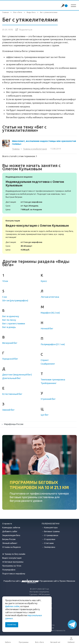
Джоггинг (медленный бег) (17, 375)
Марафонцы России (14, 424)
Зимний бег (8, 410)
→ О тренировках (50, 535)
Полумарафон (9, 570)
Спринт (45, 360)
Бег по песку (9, 320)
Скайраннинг (48, 364)
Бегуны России (9, 539)
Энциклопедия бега (11, 535)
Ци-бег (45, 415)
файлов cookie (12, 606)
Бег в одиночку (11, 316)
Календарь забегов (11, 527)
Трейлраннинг (49, 383)
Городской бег (10, 359)
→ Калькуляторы (50, 527)
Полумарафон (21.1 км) (53, 344)
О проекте (7, 524)
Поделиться (26, 30)
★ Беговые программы (13, 562)
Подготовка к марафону (14, 574)
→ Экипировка (48, 547)
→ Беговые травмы (51, 531)
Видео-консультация (12, 558)
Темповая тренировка (53, 380)
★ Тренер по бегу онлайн (14, 554)
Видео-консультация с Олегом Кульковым (39, 235)
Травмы (16, 149)
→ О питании (48, 543)
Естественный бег (12, 394)
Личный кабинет (10, 543)
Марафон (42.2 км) (50, 313)
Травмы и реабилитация (35, 149)
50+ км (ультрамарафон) (15, 300)
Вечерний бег (10, 343)
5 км (5, 297)
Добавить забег (10, 531)
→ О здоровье (49, 539)
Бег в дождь (9, 327)
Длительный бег (11, 378)
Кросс (44, 281)
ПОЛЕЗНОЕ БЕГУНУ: (51, 524)
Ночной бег (47, 328)
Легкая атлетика (50, 297)
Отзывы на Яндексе (11, 547)
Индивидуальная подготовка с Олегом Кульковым (39, 193)
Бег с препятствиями (14, 324)
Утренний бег (48, 399)
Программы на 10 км (12, 566)
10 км (5, 281)
